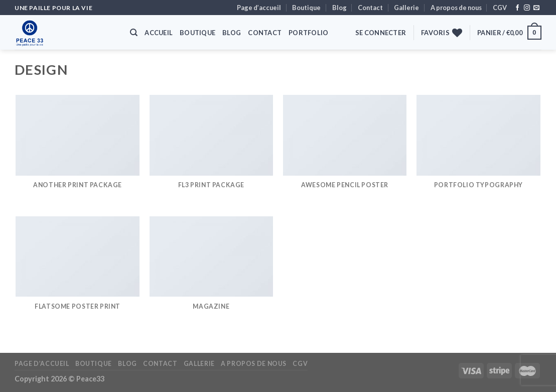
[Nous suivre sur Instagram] (527, 8)
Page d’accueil (259, 8)
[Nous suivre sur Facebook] (517, 8)
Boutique (306, 8)
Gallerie (406, 8)
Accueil (159, 33)
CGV (500, 8)
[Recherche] (134, 33)
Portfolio (308, 33)
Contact (370, 8)
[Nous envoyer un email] (536, 8)
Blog (339, 8)
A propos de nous (456, 8)
